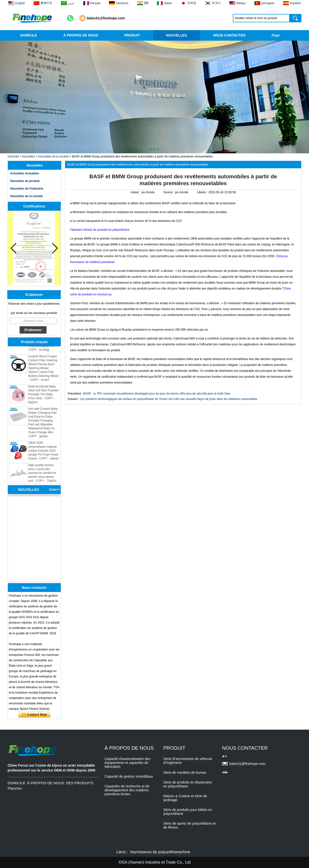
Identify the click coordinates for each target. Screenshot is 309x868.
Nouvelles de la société (53, 157)
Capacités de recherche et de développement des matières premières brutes (127, 790)
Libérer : (203, 192)
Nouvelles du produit (25, 181)
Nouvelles (29, 157)
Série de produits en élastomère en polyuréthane (188, 784)
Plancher (15, 788)
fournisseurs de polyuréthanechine (160, 852)
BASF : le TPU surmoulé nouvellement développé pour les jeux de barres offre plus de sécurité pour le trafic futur (157, 394)
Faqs (276, 35)
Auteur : (136, 192)
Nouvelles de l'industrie (27, 189)
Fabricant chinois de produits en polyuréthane (100, 230)
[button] (151, 149)
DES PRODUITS (80, 783)
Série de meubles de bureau (185, 772)
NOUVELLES (177, 35)
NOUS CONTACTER (229, 35)
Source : (169, 192)
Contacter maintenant (34, 715)
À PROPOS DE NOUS (81, 35)
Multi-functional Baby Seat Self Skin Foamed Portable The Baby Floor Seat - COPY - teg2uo (43, 396)
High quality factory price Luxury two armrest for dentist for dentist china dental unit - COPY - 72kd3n (42, 475)
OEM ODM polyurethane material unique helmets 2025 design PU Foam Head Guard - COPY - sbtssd (43, 452)
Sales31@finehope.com (106, 18)
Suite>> (54, 490)
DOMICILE (29, 35)
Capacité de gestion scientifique (129, 776)
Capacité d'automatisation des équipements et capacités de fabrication (127, 763)
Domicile (13, 157)
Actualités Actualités (25, 173)
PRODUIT (132, 35)
